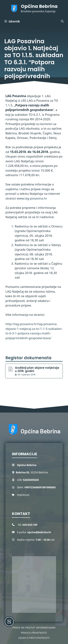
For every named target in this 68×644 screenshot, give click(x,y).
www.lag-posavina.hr (32, 198)
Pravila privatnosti (34, 633)
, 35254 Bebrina (32, 472)
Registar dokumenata (28, 358)
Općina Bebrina (39, 6)
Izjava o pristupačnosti (34, 638)
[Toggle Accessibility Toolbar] (9, 622)
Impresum (23, 495)
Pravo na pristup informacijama (34, 628)
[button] (62, 22)
